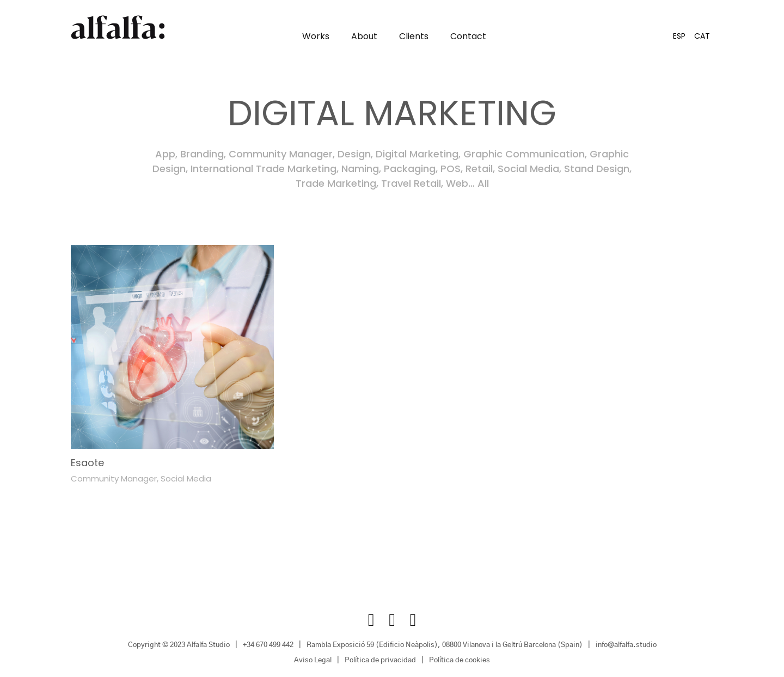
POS (451, 169)
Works (316, 36)
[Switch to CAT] (702, 36)
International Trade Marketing (264, 169)
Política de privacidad (380, 661)
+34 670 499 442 (268, 646)
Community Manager (281, 154)
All (483, 184)
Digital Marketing (417, 154)
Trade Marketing (336, 184)
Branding (202, 154)
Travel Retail (411, 184)
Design (354, 154)
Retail (479, 169)
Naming (360, 169)
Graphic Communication (524, 154)
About (364, 36)
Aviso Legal (313, 661)
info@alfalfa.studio (626, 646)
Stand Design (597, 169)
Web (457, 184)
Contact (468, 36)
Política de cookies (460, 661)
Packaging (410, 169)
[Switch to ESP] (679, 36)
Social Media (528, 169)
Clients (414, 36)
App (165, 154)
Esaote (87, 463)
